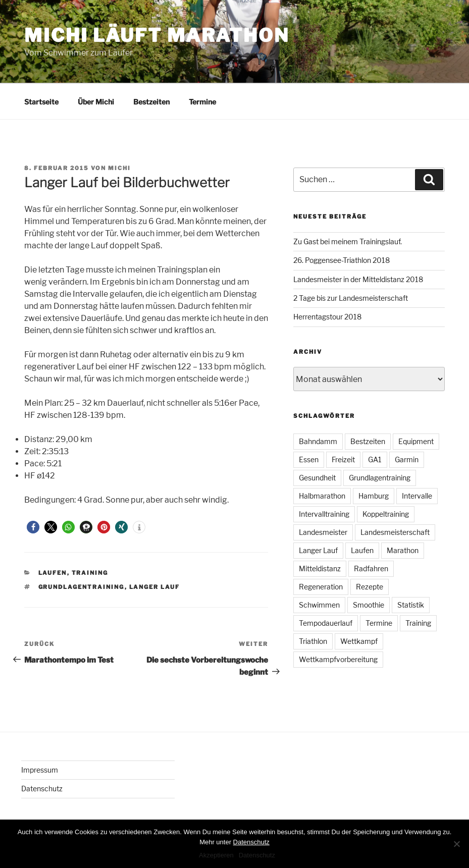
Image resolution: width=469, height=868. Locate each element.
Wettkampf (359, 641)
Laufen (53, 573)
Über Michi (96, 102)
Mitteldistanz (320, 568)
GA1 (375, 459)
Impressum (40, 770)
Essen (309, 459)
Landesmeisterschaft (395, 532)
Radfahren (371, 568)
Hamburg (374, 496)
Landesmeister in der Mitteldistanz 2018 (358, 279)
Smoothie (369, 605)
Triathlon (313, 641)
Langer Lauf (155, 587)
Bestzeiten (151, 102)
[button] (33, 527)
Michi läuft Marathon (157, 35)
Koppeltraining (386, 514)
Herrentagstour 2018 (327, 317)
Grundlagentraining (82, 587)
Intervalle (417, 496)
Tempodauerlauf (326, 623)
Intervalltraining (324, 514)
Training (90, 573)
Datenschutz (42, 789)
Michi (119, 168)
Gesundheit (317, 478)
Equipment (416, 441)
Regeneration (321, 587)
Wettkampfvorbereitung (338, 659)
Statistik (411, 605)
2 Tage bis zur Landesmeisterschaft (351, 298)
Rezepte (370, 587)
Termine (202, 102)
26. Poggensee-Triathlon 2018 (342, 260)
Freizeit (343, 459)
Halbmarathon (322, 496)
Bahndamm (318, 441)
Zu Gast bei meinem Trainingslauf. (348, 241)
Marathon (403, 550)
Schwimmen (319, 605)
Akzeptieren (216, 855)
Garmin (407, 459)
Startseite (41, 102)
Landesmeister (323, 532)
